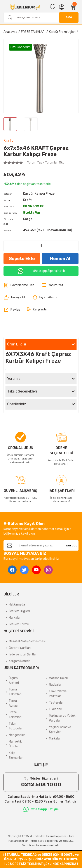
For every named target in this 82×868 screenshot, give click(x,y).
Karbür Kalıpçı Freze (39, 194)
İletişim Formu (19, 624)
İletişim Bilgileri (19, 611)
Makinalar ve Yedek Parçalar (62, 718)
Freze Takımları (15, 715)
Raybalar (55, 685)
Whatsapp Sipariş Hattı (41, 271)
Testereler (56, 703)
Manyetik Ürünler (15, 744)
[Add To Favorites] (19, 285)
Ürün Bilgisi (17, 344)
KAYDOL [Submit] (72, 546)
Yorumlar (15, 379)
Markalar (15, 618)
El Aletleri (56, 709)
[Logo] (25, 7)
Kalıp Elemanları (16, 755)
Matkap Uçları (58, 678)
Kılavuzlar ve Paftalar (58, 694)
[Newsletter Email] (40, 545)
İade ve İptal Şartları (23, 654)
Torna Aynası (13, 703)
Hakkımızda (17, 605)
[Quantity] (41, 246)
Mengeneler (17, 735)
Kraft (8, 140)
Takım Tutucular (16, 726)
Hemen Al (60, 259)
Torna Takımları (15, 692)
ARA (69, 17)
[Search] (41, 18)
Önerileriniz (17, 404)
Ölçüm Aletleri (14, 680)
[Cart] (73, 7)
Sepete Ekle (22, 259)
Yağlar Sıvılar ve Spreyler (60, 730)
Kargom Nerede (20, 661)
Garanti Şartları (20, 648)
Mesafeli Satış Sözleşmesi (27, 641)
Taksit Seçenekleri (22, 391)
